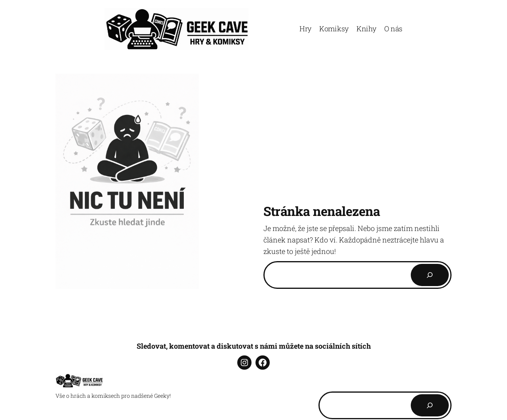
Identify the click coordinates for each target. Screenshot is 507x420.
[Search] (430, 275)
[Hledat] (430, 405)
